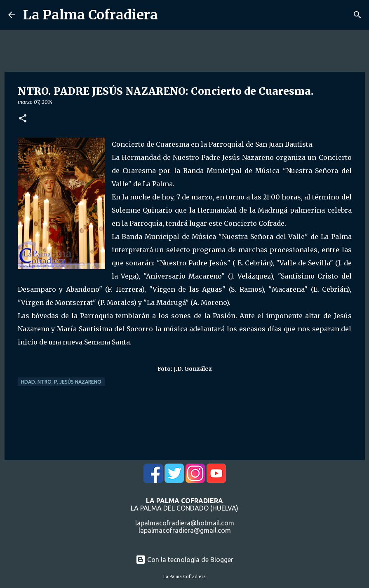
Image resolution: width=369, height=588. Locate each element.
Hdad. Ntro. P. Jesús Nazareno (61, 382)
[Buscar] (357, 15)
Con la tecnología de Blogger (184, 560)
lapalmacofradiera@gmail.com (185, 530)
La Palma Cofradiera (90, 15)
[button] (23, 119)
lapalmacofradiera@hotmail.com (185, 523)
